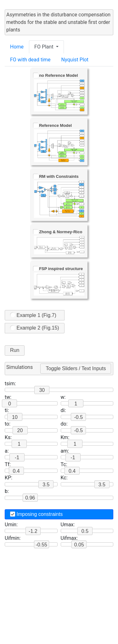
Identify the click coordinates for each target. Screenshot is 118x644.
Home (17, 47)
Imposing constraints (36, 514)
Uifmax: (69, 538)
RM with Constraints (56, 176)
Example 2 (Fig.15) (35, 328)
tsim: (10, 384)
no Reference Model (56, 75)
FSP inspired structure (58, 269)
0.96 (30, 498)
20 (20, 430)
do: (64, 424)
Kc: (64, 478)
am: (65, 451)
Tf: (8, 464)
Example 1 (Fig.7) (33, 315)
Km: (65, 437)
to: (8, 424)
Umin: (11, 525)
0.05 (79, 545)
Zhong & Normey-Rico (58, 232)
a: (7, 451)
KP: (8, 478)
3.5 (102, 485)
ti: (7, 410)
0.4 (16, 471)
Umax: (68, 525)
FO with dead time (30, 60)
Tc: (64, 464)
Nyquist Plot (75, 60)
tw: (8, 397)
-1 (17, 458)
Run (15, 350)
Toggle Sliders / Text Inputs (76, 368)
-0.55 (42, 545)
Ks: (8, 437)
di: (63, 410)
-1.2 (33, 531)
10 (15, 417)
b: (7, 491)
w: (63, 397)
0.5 (85, 531)
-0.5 (78, 417)
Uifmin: (13, 538)
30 (42, 390)
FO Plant (45, 47)
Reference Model (53, 125)
